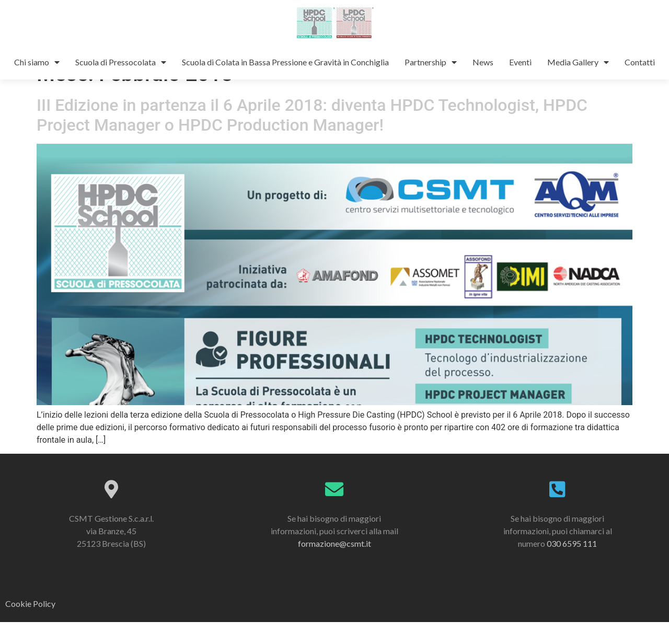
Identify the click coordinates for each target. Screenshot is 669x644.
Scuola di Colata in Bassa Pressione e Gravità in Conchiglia (285, 62)
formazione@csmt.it (334, 565)
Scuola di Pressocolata (121, 62)
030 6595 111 (572, 565)
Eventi (520, 62)
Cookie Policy (30, 625)
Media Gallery (578, 62)
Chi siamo (37, 62)
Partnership (431, 62)
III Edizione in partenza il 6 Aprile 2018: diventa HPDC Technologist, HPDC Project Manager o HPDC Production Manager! (312, 137)
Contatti (640, 62)
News (483, 62)
